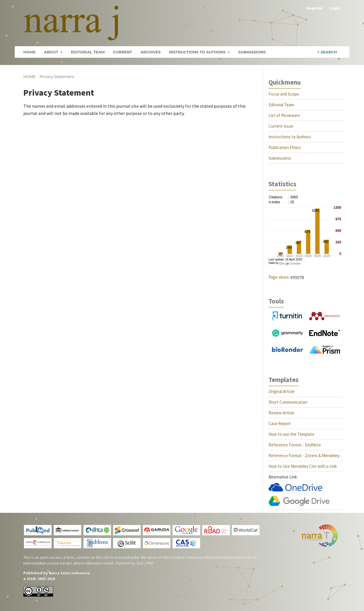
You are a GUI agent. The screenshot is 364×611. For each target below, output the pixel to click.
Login (335, 8)
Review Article (281, 413)
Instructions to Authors (198, 52)
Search (327, 52)
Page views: (279, 277)
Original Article (282, 391)
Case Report (280, 423)
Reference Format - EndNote (295, 445)
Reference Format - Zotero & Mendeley (304, 456)
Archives (151, 52)
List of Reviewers (284, 115)
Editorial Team (88, 52)
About (52, 52)
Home (30, 52)
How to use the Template (291, 434)
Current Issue (281, 126)
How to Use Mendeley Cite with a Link (303, 466)
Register (315, 8)
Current (123, 52)
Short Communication (288, 402)
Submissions (252, 52)
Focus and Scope (284, 94)
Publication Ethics (285, 147)
